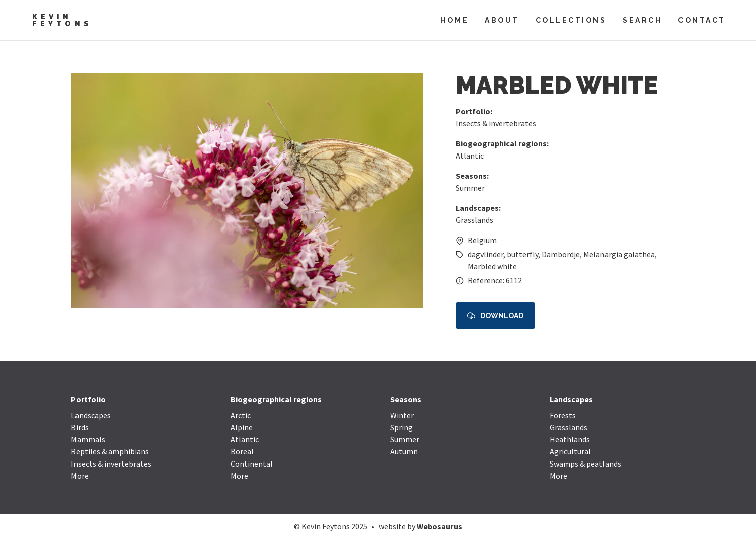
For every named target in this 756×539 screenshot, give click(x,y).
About (502, 20)
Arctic (241, 415)
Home (455, 20)
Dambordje (561, 254)
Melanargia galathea (619, 254)
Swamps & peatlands (585, 464)
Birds (80, 427)
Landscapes (91, 415)
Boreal (242, 451)
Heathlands (570, 439)
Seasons (406, 399)
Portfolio (88, 399)
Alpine (242, 427)
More (80, 476)
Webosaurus (439, 526)
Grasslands (474, 220)
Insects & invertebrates (496, 123)
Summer (470, 188)
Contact (702, 20)
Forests (563, 415)
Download (495, 316)
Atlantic (470, 156)
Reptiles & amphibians (110, 451)
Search (642, 20)
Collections (571, 20)
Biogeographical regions (276, 399)
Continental (252, 464)
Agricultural (570, 451)
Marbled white (492, 266)
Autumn (404, 451)
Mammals (88, 439)
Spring (401, 427)
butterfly (522, 254)
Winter (402, 415)
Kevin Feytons (62, 20)
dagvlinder (485, 254)
